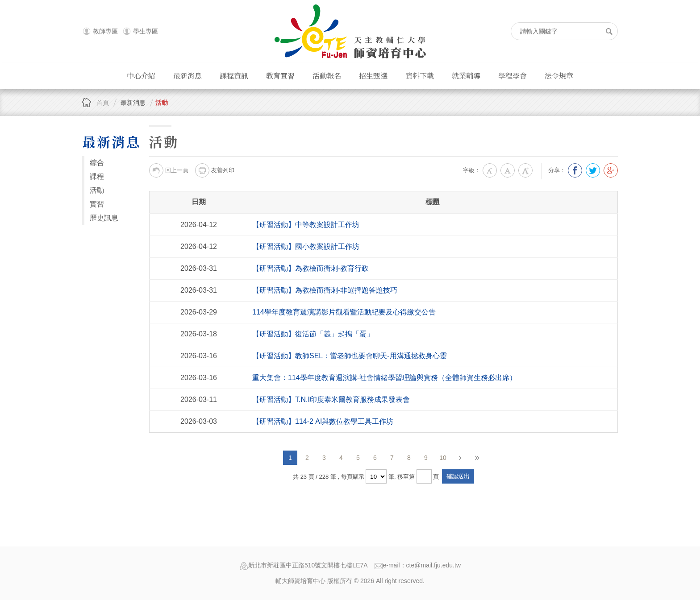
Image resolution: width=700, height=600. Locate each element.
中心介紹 (141, 76)
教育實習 (280, 76)
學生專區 (146, 31)
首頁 (103, 103)
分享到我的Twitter (593, 170)
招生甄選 (373, 76)
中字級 (508, 170)
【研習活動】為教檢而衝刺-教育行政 (310, 268)
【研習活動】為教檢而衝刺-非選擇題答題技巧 (325, 290)
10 (443, 458)
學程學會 (512, 76)
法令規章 (559, 76)
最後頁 (477, 458)
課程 (97, 176)
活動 (162, 103)
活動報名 (327, 76)
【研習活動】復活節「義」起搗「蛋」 (313, 334)
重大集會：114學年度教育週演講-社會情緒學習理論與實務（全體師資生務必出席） (384, 378)
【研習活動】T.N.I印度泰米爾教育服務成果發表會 (331, 399)
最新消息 (187, 76)
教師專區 (105, 31)
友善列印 (215, 170)
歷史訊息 (104, 218)
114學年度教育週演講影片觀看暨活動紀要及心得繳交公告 (344, 312)
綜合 (97, 163)
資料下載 (420, 76)
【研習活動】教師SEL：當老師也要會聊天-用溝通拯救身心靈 (350, 356)
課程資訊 (234, 76)
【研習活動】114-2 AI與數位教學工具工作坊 (323, 421)
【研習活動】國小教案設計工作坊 (306, 246)
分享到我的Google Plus (611, 170)
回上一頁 (169, 170)
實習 (97, 204)
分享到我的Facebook (575, 170)
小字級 (490, 170)
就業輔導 (466, 76)
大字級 (525, 170)
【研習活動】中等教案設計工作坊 (306, 225)
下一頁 (460, 458)
